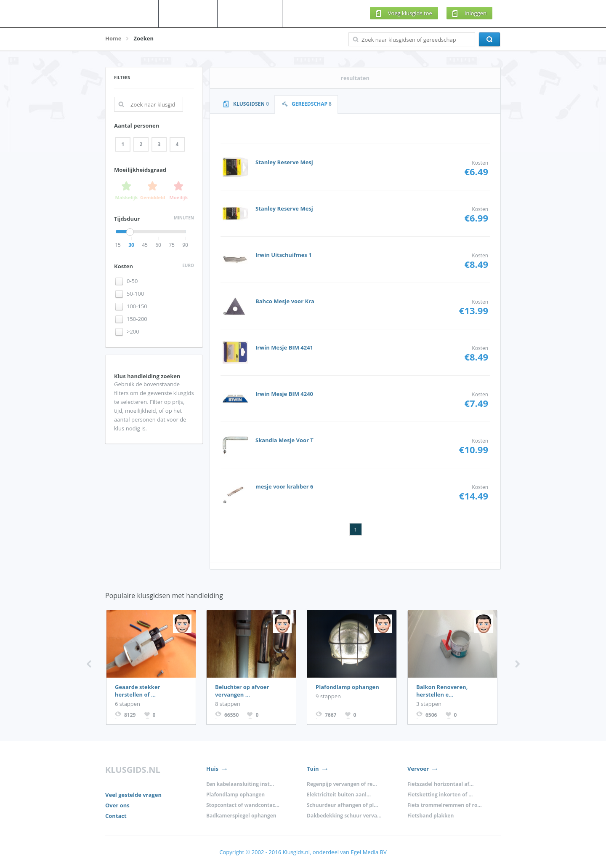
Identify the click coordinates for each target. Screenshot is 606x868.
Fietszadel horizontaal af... (440, 784)
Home (113, 38)
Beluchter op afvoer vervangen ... (242, 691)
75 (172, 245)
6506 (431, 715)
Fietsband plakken (431, 816)
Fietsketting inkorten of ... (440, 795)
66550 (231, 715)
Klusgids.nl (295, 852)
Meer (311, 13)
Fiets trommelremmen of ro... (445, 805)
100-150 (137, 306)
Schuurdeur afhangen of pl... (343, 805)
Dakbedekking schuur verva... (344, 816)
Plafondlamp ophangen (347, 687)
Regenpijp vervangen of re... (342, 784)
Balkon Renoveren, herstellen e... (442, 691)
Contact (116, 816)
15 (118, 245)
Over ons (117, 805)
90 (185, 245)
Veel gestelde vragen (133, 795)
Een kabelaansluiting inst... (240, 784)
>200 (133, 332)
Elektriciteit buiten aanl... (339, 795)
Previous (89, 664)
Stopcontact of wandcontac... (243, 805)
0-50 (132, 281)
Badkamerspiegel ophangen (241, 816)
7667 (331, 715)
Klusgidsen (195, 13)
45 (145, 245)
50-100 (135, 294)
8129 (130, 715)
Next (517, 664)
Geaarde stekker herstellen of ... (137, 691)
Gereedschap (257, 13)
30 (131, 245)
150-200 (137, 319)
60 (158, 245)
